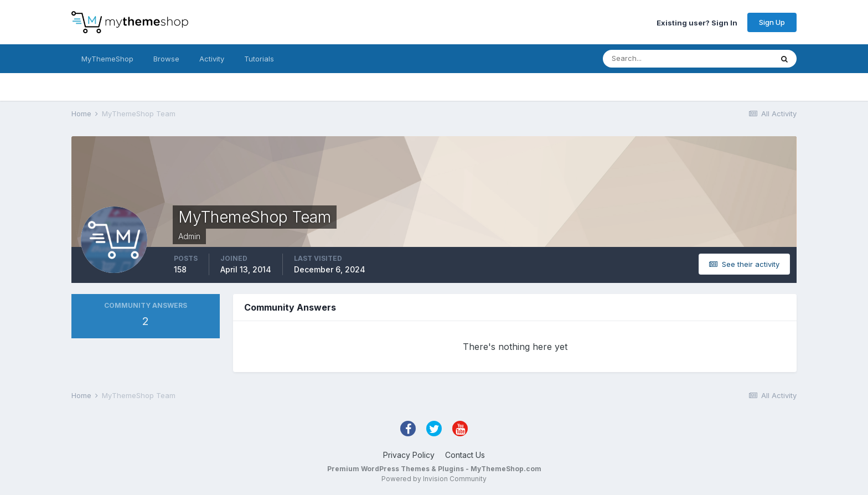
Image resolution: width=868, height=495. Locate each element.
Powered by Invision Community (434, 479)
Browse (166, 59)
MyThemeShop (107, 59)
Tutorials (259, 59)
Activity (212, 59)
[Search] (652, 59)
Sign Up (772, 22)
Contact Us (465, 455)
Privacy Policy (409, 455)
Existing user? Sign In (697, 22)
